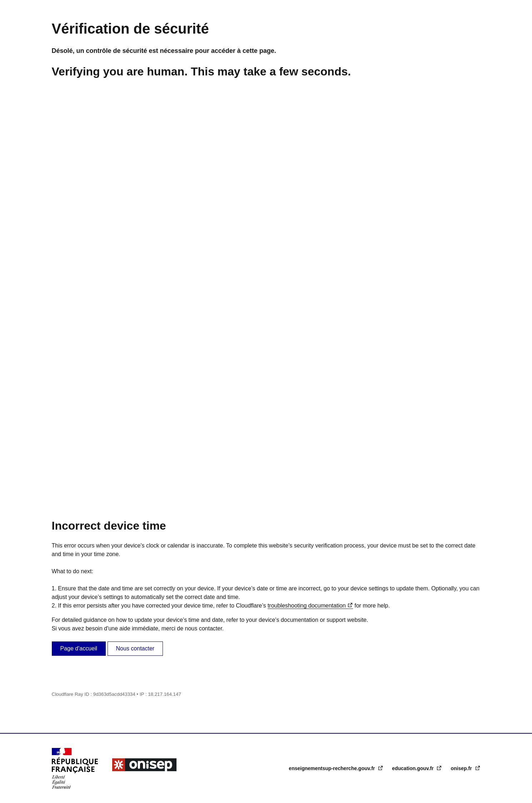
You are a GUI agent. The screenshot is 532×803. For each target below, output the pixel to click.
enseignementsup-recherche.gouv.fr (332, 768)
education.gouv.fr (413, 768)
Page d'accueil (79, 648)
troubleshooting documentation (307, 606)
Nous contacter (135, 648)
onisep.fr (462, 768)
